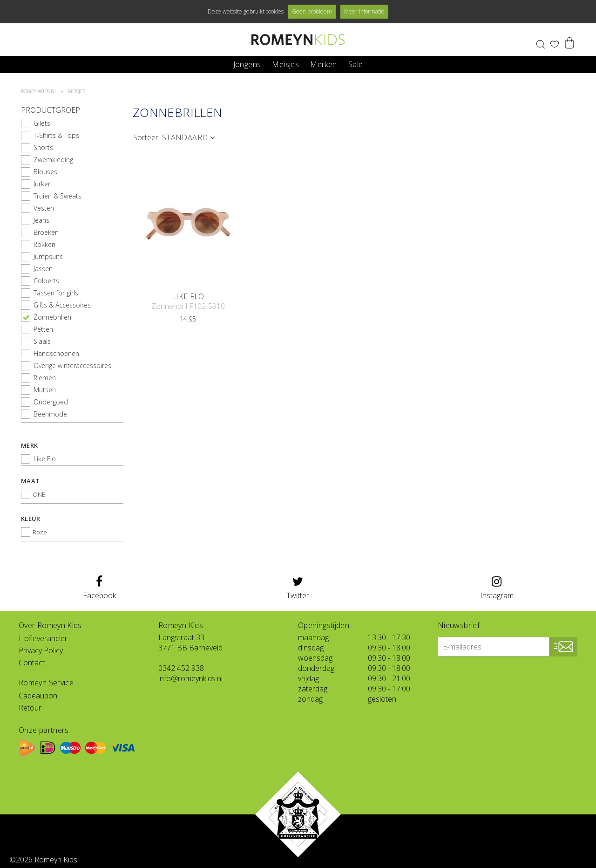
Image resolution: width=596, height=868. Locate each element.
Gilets (42, 123)
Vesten (44, 208)
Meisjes (285, 64)
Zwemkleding (53, 160)
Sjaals (42, 341)
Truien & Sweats (58, 196)
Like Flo (45, 459)
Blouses (45, 172)
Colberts (46, 281)
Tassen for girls (56, 293)
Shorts (43, 147)
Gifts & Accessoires (62, 305)
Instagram (497, 588)
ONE (39, 494)
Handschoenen (56, 353)
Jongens (247, 64)
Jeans (41, 220)
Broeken (46, 232)
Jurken (43, 184)
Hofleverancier (43, 638)
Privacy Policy (41, 650)
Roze (40, 532)
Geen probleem (312, 11)
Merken (323, 64)
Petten (43, 329)
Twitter (298, 588)
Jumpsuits (48, 256)
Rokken (44, 244)
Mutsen (45, 390)
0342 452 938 (181, 668)
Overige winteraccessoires (72, 366)
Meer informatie (364, 11)
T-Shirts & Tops (56, 135)
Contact (32, 663)
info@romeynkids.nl (190, 678)
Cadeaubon (38, 696)
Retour (30, 708)
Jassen (43, 269)
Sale (356, 64)
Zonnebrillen (52, 317)
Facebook (99, 588)
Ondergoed (51, 402)
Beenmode (50, 414)
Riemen (45, 378)
